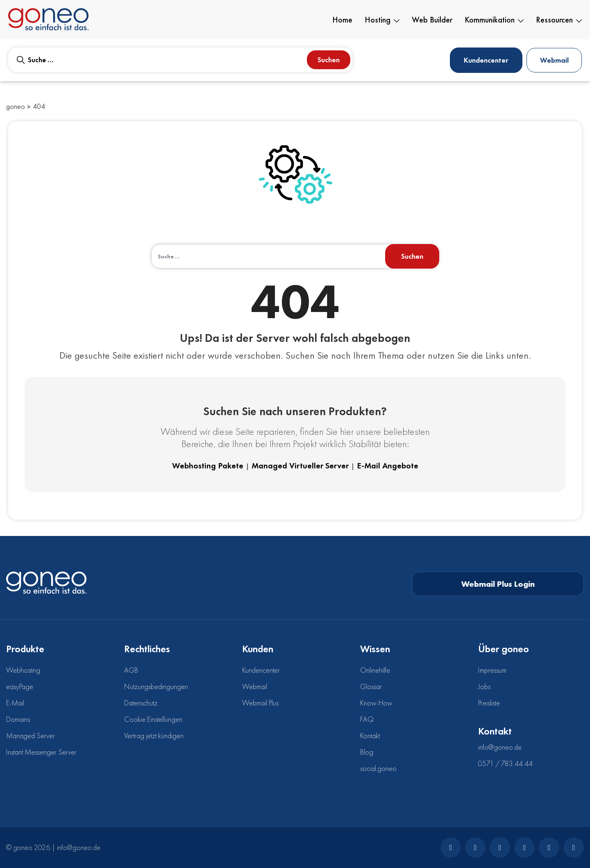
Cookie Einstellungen (153, 719)
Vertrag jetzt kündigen (154, 736)
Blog (367, 752)
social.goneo (378, 768)
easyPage (20, 686)
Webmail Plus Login (498, 584)
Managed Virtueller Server (300, 466)
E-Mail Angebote (388, 466)
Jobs (484, 686)
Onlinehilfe (375, 670)
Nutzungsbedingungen (156, 686)
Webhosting (23, 670)
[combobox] (180, 60)
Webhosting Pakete (208, 466)
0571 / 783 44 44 (505, 763)
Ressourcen (559, 20)
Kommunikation (494, 20)
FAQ (367, 719)
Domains (18, 719)
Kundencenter (486, 60)
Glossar (371, 686)
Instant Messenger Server (41, 752)
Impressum (492, 670)
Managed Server (31, 736)
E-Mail (15, 703)
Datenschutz (141, 703)
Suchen (329, 60)
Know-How (376, 703)
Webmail (554, 60)
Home (342, 20)
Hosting (382, 20)
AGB (131, 670)
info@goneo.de (500, 747)
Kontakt (370, 736)
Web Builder (432, 20)
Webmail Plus (260, 703)
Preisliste (489, 703)
